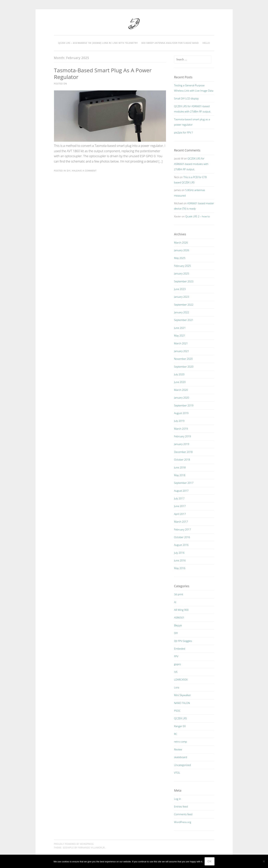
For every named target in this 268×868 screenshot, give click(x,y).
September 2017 (184, 483)
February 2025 (182, 266)
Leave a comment (86, 171)
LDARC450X (181, 679)
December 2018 (183, 452)
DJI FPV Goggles (183, 641)
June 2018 (180, 467)
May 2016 (180, 568)
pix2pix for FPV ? (183, 132)
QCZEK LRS (180, 718)
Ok (210, 861)
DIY (69, 171)
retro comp (180, 742)
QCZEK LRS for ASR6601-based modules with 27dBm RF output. (191, 164)
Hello (206, 43)
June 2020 (180, 382)
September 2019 (184, 405)
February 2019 (182, 436)
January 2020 (182, 398)
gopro (177, 664)
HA (74, 171)
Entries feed (181, 806)
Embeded (180, 649)
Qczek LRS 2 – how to (198, 216)
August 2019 (181, 413)
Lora (177, 687)
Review (178, 749)
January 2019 (182, 444)
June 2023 (180, 289)
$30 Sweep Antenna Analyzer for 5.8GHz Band (170, 43)
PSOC (177, 711)
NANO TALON (182, 703)
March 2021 (181, 343)
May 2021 (180, 335)
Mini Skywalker (182, 695)
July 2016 (179, 553)
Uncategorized (182, 765)
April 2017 (180, 514)
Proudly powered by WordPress (74, 844)
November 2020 (183, 359)
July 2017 (179, 498)
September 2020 (184, 367)
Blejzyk (178, 625)
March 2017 (181, 522)
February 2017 (182, 529)
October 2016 (182, 537)
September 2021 (184, 320)
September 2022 (184, 305)
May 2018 (180, 475)
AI (175, 602)
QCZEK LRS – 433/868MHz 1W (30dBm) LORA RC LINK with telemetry (98, 43)
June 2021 (180, 328)
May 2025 (180, 258)
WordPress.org (183, 822)
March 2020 (181, 390)
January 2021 (182, 351)
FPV (176, 656)
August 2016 (181, 545)
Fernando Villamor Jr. (92, 848)
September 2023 (184, 281)
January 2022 (182, 312)
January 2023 (182, 297)
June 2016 (180, 560)
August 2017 (181, 491)
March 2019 (181, 429)
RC (176, 734)
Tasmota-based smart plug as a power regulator (103, 73)
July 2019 (179, 421)
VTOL (177, 773)
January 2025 (182, 273)
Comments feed (183, 814)
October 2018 (182, 460)
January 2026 (182, 250)
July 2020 (179, 374)
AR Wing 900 (181, 610)
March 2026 (181, 243)
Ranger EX (180, 726)
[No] (264, 861)
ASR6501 (179, 617)
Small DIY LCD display (186, 98)
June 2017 (180, 506)
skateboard (180, 757)
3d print (179, 594)
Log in (177, 799)
